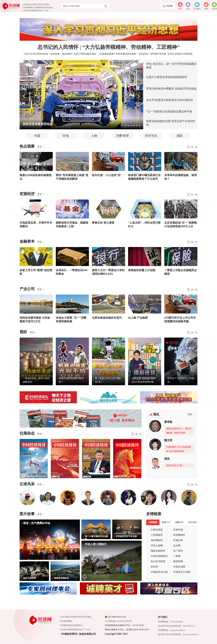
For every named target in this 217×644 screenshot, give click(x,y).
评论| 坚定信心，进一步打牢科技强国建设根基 (171, 66)
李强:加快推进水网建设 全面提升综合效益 (171, 89)
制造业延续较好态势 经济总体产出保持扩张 (171, 123)
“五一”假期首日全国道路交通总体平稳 (169, 112)
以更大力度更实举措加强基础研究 (167, 77)
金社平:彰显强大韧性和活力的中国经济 (170, 100)
